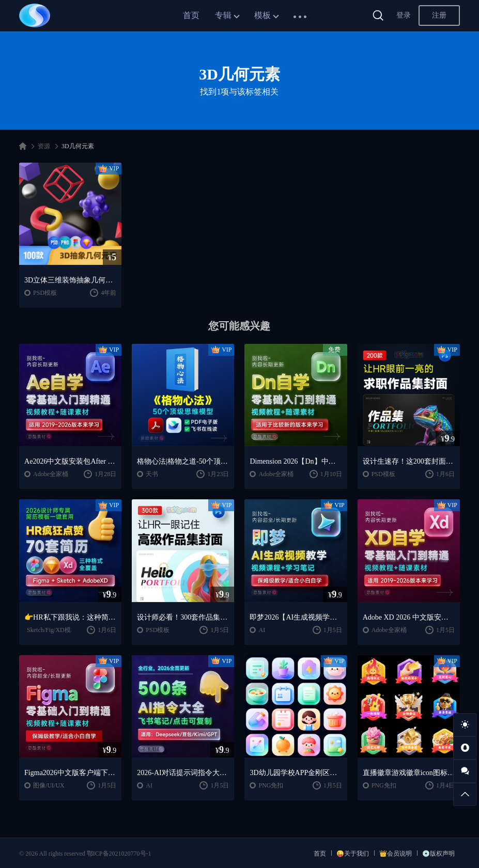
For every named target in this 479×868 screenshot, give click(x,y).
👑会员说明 (396, 854)
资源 (44, 146)
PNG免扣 (271, 785)
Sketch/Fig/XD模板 (52, 630)
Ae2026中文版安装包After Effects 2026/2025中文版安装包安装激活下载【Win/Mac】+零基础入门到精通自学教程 (70, 461)
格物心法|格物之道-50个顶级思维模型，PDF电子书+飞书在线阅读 (183, 461)
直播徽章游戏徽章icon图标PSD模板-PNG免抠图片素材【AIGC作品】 (409, 773)
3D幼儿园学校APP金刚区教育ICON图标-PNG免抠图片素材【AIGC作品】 (296, 773)
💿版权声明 (438, 854)
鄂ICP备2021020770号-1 (119, 854)
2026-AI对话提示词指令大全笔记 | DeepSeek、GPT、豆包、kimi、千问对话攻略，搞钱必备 (183, 773)
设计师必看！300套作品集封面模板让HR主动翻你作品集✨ (183, 617)
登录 (404, 15)
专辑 (223, 15)
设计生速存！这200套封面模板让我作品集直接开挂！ (409, 461)
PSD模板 (45, 293)
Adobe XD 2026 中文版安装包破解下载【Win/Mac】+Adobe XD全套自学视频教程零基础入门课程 (409, 617)
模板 (262, 15)
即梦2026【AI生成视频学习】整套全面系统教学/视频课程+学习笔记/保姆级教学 (296, 617)
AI (262, 630)
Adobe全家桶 (51, 474)
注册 (439, 15)
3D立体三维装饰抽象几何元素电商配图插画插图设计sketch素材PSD (70, 280)
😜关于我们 (353, 854)
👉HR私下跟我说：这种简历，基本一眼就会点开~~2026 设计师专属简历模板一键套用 (70, 617)
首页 (191, 15)
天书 (152, 474)
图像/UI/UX (49, 785)
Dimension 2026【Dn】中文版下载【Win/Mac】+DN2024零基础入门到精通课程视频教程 (296, 461)
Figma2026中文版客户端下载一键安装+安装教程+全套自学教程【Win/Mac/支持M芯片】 (70, 773)
